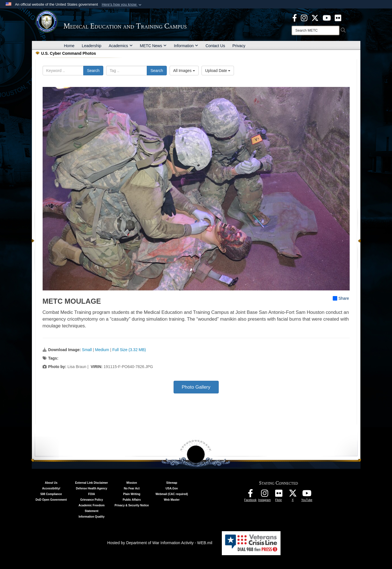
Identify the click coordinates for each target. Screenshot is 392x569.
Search (93, 71)
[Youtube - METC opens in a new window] (327, 17)
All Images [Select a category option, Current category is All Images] (184, 71)
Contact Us (215, 46)
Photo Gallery (196, 387)
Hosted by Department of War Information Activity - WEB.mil (160, 543)
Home (69, 46)
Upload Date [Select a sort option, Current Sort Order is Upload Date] (218, 71)
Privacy (239, 46)
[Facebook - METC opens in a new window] (295, 17)
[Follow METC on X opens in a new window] (293, 495)
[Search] (316, 30)
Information (186, 46)
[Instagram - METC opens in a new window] (304, 17)
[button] (122, 5)
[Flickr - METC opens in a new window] (338, 17)
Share (341, 298)
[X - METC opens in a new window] (315, 17)
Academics (121, 46)
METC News (153, 46)
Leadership (92, 46)
